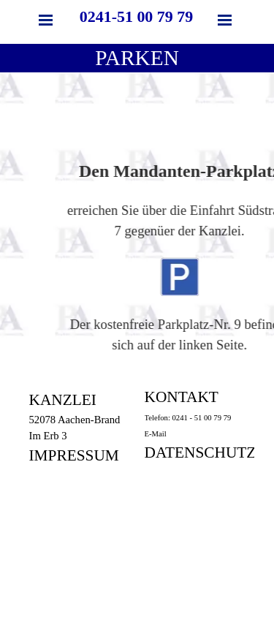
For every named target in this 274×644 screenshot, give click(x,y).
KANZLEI (63, 400)
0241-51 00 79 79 (136, 16)
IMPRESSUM (74, 455)
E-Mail (156, 434)
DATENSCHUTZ (201, 452)
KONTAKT (182, 397)
